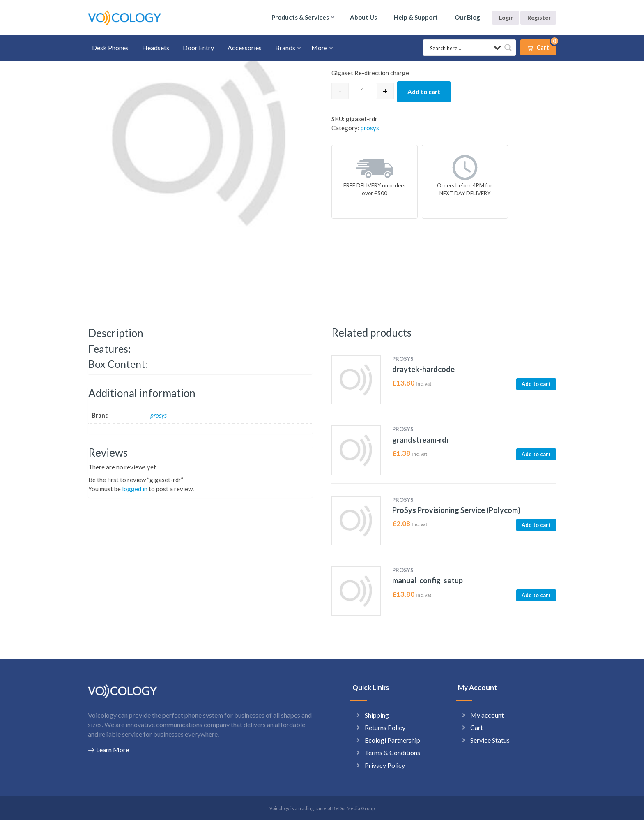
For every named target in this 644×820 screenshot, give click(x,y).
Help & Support (416, 17)
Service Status (490, 740)
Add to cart (424, 92)
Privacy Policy (385, 765)
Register (539, 17)
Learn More (108, 750)
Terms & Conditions (392, 752)
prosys (370, 128)
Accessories (245, 47)
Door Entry (198, 47)
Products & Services (300, 17)
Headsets (156, 47)
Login (506, 17)
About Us (363, 17)
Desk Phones (110, 47)
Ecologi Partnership (392, 740)
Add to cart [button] (536, 384)
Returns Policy (385, 727)
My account (487, 715)
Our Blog (467, 17)
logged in (135, 489)
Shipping (377, 715)
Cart (477, 727)
